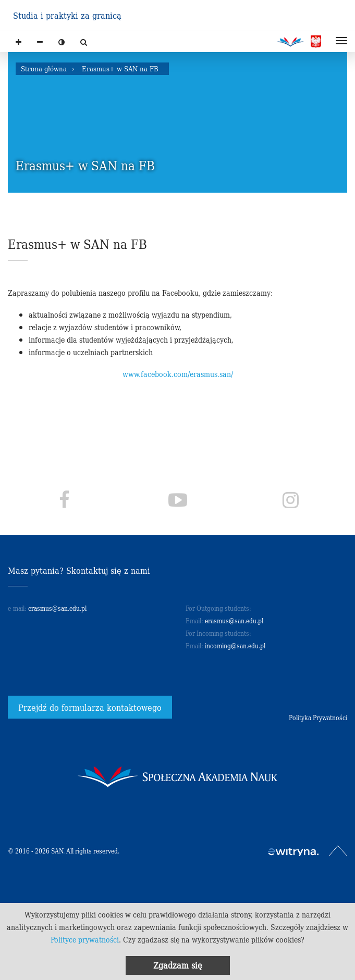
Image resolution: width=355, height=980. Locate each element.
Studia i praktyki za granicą (67, 15)
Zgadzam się (178, 965)
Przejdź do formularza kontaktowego (90, 707)
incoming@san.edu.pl (235, 645)
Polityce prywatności (85, 939)
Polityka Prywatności (318, 717)
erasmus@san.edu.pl (57, 608)
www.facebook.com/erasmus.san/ (178, 374)
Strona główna (44, 68)
